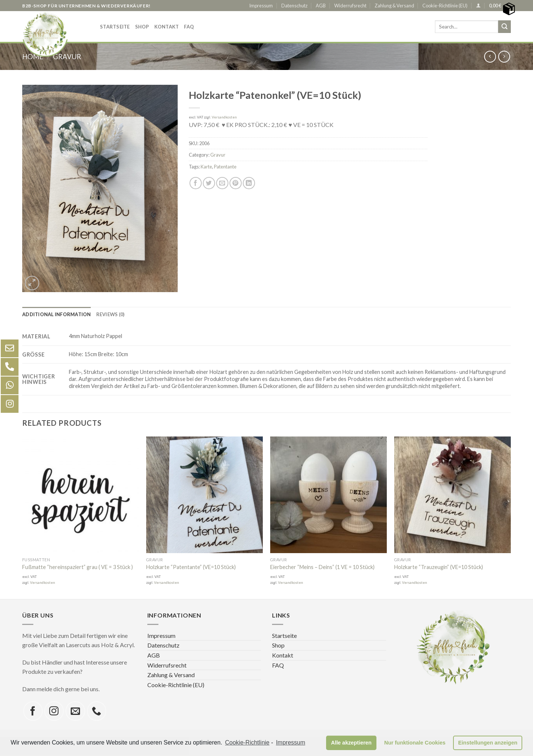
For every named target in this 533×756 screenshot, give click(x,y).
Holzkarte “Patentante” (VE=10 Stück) (191, 567)
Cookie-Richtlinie (247, 742)
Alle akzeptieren (351, 743)
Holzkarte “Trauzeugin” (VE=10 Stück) (439, 567)
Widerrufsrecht (350, 6)
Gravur (218, 155)
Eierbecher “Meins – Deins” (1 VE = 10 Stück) (322, 567)
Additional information (57, 314)
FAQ (189, 27)
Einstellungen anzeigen (488, 743)
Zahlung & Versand (394, 6)
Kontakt (167, 27)
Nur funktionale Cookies (415, 743)
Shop (142, 27)
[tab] (57, 314)
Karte (206, 167)
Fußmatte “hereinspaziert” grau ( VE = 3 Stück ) (78, 567)
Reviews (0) (110, 314)
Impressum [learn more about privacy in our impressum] (290, 742)
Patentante (225, 167)
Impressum (261, 6)
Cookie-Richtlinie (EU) (445, 6)
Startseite (115, 27)
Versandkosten (224, 117)
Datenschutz (294, 6)
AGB (321, 6)
